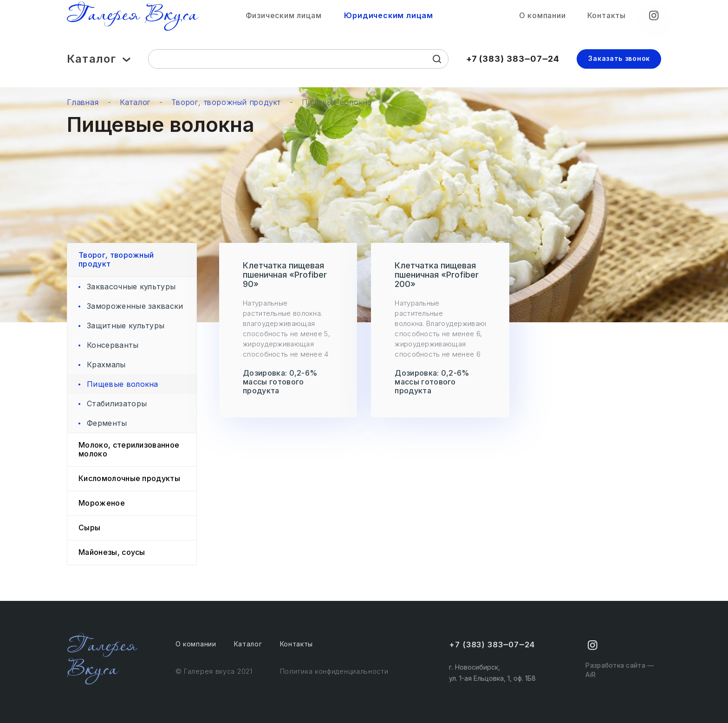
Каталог (99, 63)
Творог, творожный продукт (226, 102)
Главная (83, 102)
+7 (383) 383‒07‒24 (513, 63)
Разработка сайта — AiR (618, 673)
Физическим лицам (284, 18)
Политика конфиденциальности (334, 668)
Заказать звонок (619, 62)
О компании (543, 18)
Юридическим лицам (389, 18)
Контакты (607, 18)
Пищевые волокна (337, 102)
